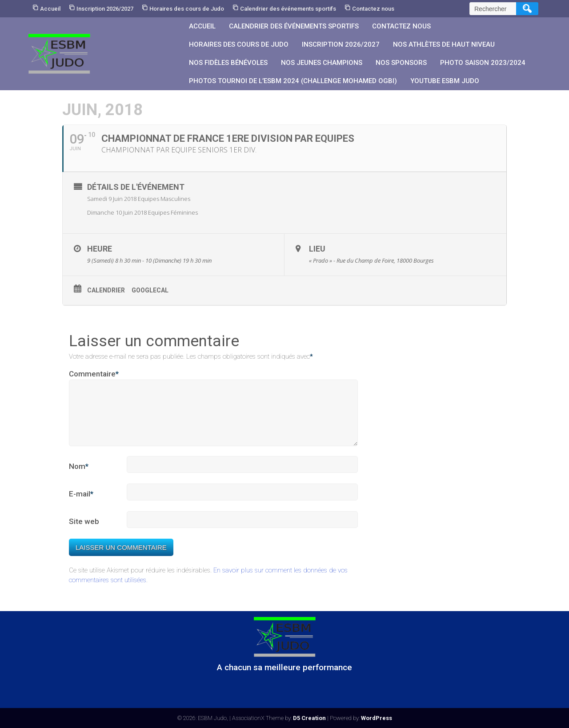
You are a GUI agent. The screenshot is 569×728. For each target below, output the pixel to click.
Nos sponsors (401, 63)
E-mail (81, 505)
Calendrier (106, 290)
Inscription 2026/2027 (105, 9)
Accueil (50, 9)
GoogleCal (150, 290)
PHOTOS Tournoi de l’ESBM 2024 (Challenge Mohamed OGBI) (293, 81)
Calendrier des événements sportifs (288, 9)
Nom (79, 477)
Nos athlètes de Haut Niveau (444, 44)
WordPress (377, 718)
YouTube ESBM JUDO (445, 81)
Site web (84, 532)
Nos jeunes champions (322, 63)
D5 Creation (309, 718)
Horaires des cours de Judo (187, 9)
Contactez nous (373, 9)
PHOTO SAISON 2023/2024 (483, 63)
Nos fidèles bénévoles (228, 63)
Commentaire (94, 374)
